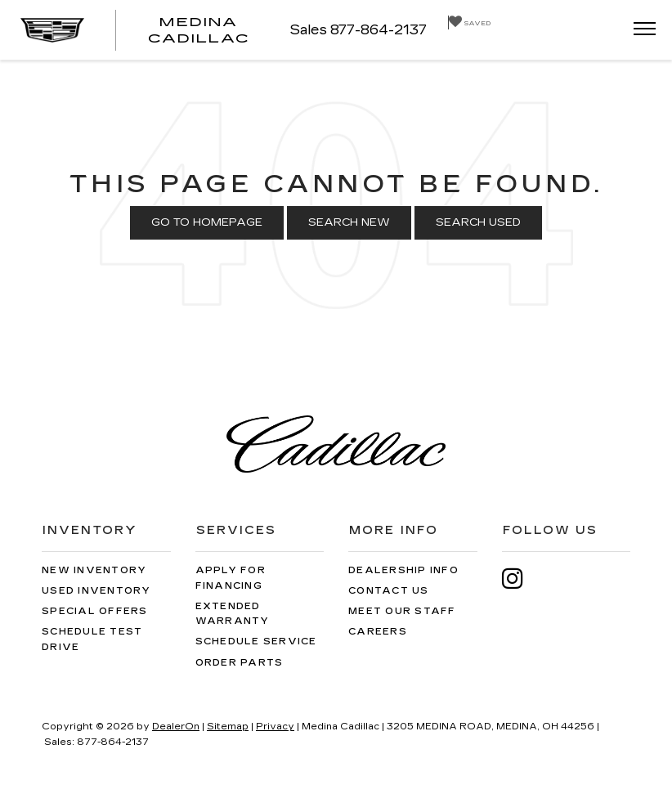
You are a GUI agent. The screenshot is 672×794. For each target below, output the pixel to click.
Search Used (478, 222)
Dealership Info (403, 570)
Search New (349, 222)
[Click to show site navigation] (639, 30)
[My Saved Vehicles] (469, 22)
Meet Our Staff (402, 611)
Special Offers (95, 611)
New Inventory (94, 570)
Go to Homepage (207, 222)
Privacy (275, 727)
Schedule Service (256, 641)
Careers (378, 632)
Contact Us (389, 591)
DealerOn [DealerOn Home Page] (176, 727)
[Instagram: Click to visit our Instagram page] (521, 579)
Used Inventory (96, 591)
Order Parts (240, 663)
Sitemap (228, 727)
